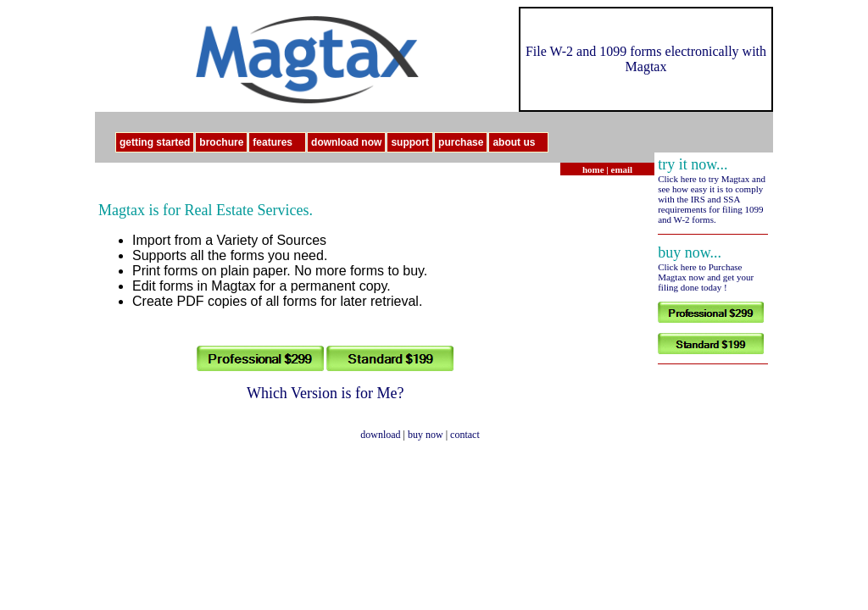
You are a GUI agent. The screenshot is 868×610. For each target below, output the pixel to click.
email (622, 169)
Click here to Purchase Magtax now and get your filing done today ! (706, 277)
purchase (461, 142)
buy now (426, 435)
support (410, 142)
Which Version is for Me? (325, 393)
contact (465, 435)
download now (346, 142)
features (279, 142)
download (380, 435)
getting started (155, 142)
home (593, 169)
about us (520, 142)
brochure (221, 142)
